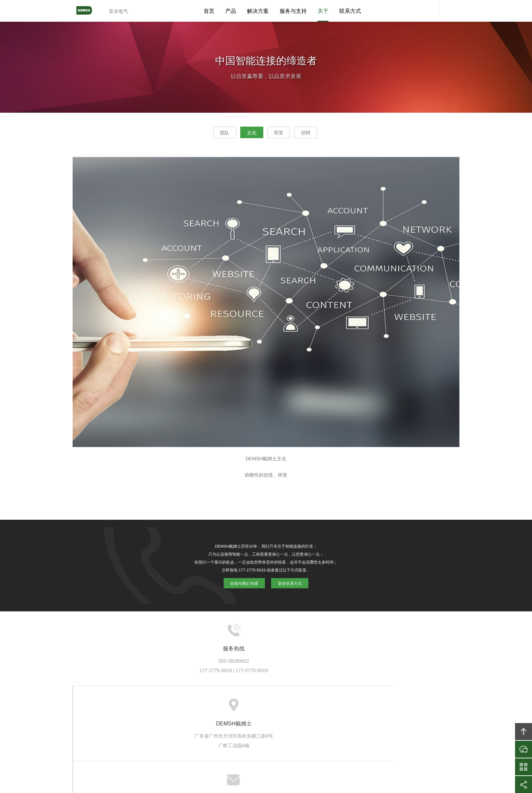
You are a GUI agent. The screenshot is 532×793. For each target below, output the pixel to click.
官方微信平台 (524, 767)
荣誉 (284, 134)
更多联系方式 (287, 581)
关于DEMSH (165, 706)
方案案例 (232, 706)
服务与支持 (293, 11)
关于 (323, 11)
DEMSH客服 (429, 11)
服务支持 (261, 706)
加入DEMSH (320, 706)
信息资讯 (288, 706)
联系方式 (350, 11)
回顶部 (524, 732)
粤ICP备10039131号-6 (275, 750)
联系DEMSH (356, 706)
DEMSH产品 (201, 706)
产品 (231, 11)
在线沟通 (524, 749)
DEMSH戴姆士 (88, 11)
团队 (210, 134)
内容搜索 (449, 11)
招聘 (320, 134)
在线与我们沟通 (246, 581)
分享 (524, 785)
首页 (209, 11)
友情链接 (387, 706)
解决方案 (258, 11)
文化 (247, 134)
